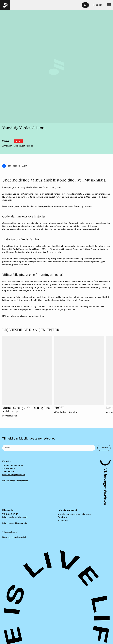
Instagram (63, 520)
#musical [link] (73, 412)
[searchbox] (87, 5)
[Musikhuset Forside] (5, 5)
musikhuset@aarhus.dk (14, 475)
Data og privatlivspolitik (14, 537)
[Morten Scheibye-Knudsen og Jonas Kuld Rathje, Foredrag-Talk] (27, 370)
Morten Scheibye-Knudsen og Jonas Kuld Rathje (27, 410)
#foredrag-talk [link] (10, 416)
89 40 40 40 (12, 514)
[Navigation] (109, 5)
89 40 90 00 (12, 472)
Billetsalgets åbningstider (15, 523)
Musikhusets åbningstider (15, 481)
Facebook (62, 517)
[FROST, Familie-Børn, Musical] (79, 370)
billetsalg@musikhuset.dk (15, 517)
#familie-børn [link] (61, 412)
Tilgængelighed (10, 532)
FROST (59, 408)
